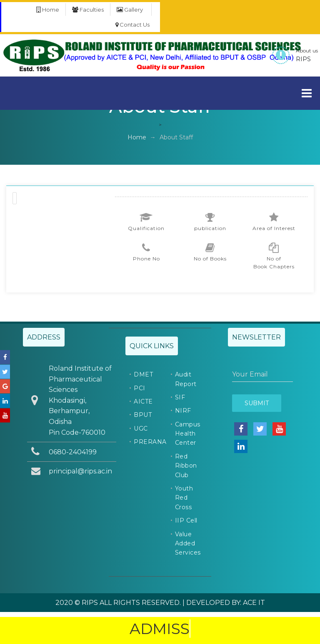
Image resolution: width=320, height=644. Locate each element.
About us (307, 51)
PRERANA (150, 442)
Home (48, 10)
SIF (180, 397)
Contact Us (132, 25)
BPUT (143, 415)
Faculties (88, 10)
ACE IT (254, 603)
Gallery (130, 10)
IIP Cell (186, 520)
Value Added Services (188, 544)
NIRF (183, 411)
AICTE (143, 401)
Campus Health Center (188, 434)
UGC (141, 429)
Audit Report (186, 379)
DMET (143, 374)
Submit (257, 403)
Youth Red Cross (184, 498)
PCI (140, 388)
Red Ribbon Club (186, 466)
